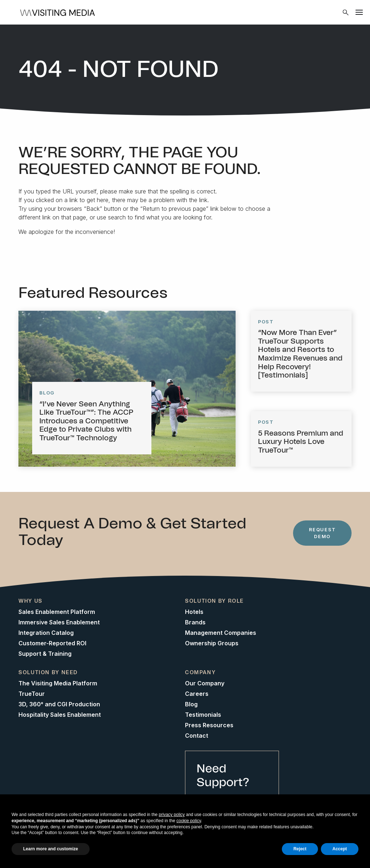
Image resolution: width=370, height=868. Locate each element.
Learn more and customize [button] (51, 849)
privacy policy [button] (172, 815)
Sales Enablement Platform (57, 612)
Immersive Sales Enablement (59, 622)
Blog (191, 704)
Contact (197, 736)
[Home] (60, 12)
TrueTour (32, 694)
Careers (197, 694)
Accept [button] (340, 849)
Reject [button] (300, 849)
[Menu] (359, 12)
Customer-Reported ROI (52, 643)
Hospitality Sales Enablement (60, 715)
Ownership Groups (212, 643)
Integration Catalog (46, 633)
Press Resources (209, 725)
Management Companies (221, 633)
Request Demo (322, 533)
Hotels (194, 612)
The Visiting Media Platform (58, 683)
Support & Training (45, 654)
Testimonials (203, 715)
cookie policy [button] (189, 821)
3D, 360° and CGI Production (59, 704)
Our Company (205, 683)
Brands (195, 622)
